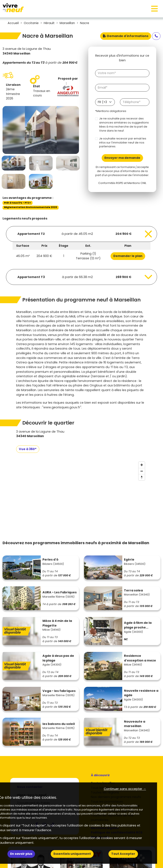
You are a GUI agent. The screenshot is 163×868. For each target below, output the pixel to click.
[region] (81, 492)
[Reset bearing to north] (142, 477)
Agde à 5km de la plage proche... (138, 625)
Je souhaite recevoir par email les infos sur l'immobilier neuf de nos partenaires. (123, 143)
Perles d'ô (50, 560)
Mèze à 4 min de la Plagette (57, 623)
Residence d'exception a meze (140, 658)
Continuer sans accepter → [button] (125, 789)
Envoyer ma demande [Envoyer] (122, 158)
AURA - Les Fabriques (60, 592)
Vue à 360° (28, 449)
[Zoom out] (142, 471)
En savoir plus (21, 854)
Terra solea (133, 590)
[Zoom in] (142, 465)
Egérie (129, 560)
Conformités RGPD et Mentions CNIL (122, 183)
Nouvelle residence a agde (141, 693)
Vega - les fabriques (59, 691)
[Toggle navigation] (155, 9)
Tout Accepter (123, 854)
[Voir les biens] (81, 234)
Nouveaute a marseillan (135, 724)
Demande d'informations (126, 36)
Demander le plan (128, 256)
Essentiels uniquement (72, 854)
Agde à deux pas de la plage (58, 658)
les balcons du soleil (59, 724)
